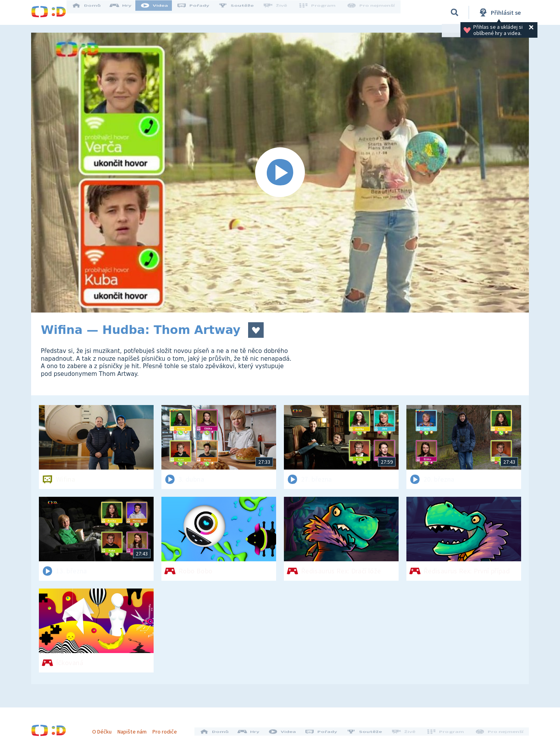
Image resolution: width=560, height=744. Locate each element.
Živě (282, 12)
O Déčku (106, 728)
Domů (94, 12)
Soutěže (243, 12)
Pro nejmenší (373, 12)
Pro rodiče (169, 728)
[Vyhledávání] (455, 12)
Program (321, 12)
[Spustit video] (280, 173)
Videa (162, 12)
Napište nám (136, 728)
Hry (128, 12)
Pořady (201, 12)
